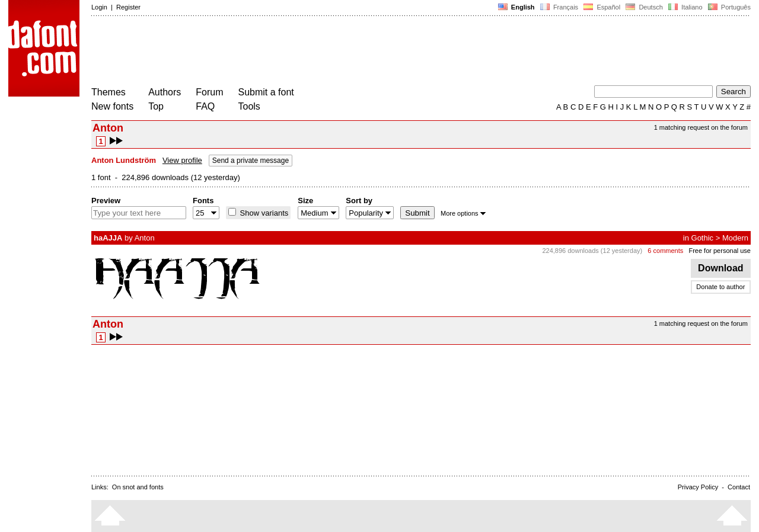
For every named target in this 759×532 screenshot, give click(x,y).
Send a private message (251, 161)
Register (128, 7)
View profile (182, 160)
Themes (109, 92)
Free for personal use (720, 251)
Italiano (685, 7)
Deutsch (644, 7)
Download (721, 268)
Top (156, 106)
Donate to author (720, 287)
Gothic (703, 238)
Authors (165, 92)
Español (602, 7)
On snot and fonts (138, 487)
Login (99, 7)
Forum (209, 92)
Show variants (263, 213)
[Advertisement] (307, 52)
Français (559, 7)
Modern (735, 238)
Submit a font (266, 92)
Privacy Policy (698, 487)
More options (463, 213)
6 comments (665, 251)
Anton (145, 238)
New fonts (112, 106)
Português (728, 7)
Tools (249, 106)
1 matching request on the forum (701, 127)
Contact (739, 487)
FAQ (205, 106)
